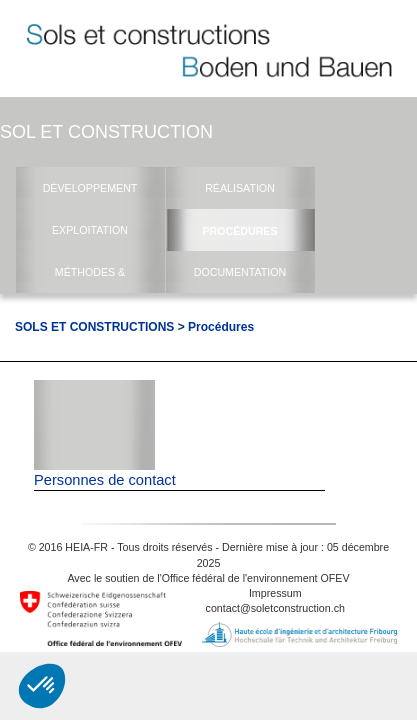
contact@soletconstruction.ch (275, 608)
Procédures (221, 327)
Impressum (275, 593)
